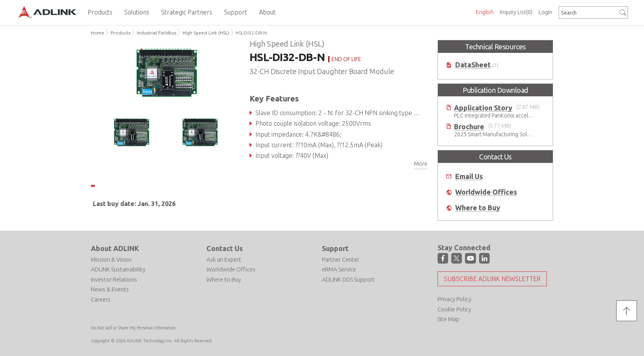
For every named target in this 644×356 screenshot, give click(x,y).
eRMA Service (339, 269)
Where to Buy (478, 208)
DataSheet (473, 65)
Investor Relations (114, 279)
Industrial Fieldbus (156, 33)
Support (335, 248)
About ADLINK (115, 248)
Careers (101, 299)
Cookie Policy (454, 309)
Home (98, 33)
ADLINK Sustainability (118, 269)
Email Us (469, 176)
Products (120, 33)
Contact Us (225, 248)
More (421, 164)
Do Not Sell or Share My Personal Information (133, 328)
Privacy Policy (454, 299)
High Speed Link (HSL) (206, 33)
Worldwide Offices (486, 192)
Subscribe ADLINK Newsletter (492, 279)
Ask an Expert (224, 259)
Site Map (449, 319)
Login (545, 12)
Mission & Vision (111, 259)
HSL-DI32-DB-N (251, 33)
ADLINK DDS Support (348, 279)
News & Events (110, 289)
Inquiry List (516, 12)
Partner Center (341, 259)
